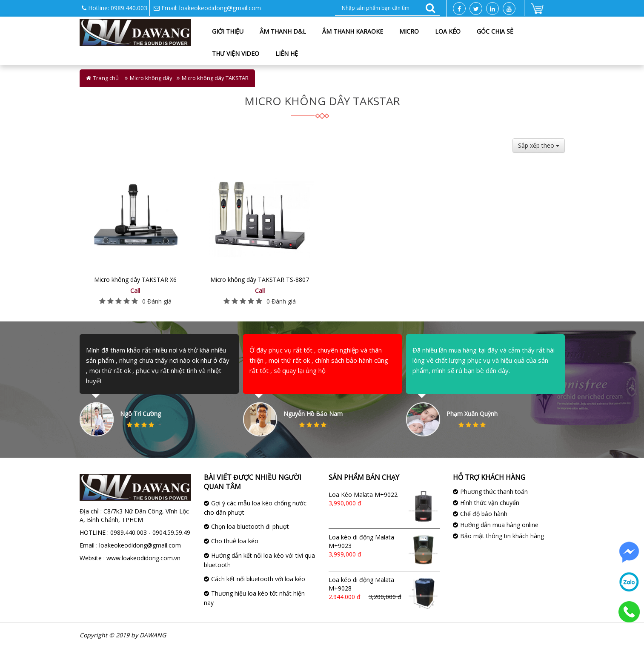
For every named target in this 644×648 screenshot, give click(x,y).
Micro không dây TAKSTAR (215, 78)
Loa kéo (448, 31)
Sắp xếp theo (539, 145)
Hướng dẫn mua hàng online (499, 525)
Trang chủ (106, 78)
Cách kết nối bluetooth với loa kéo (258, 579)
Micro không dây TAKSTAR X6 (135, 280)
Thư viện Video (236, 53)
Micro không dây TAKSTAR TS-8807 (260, 280)
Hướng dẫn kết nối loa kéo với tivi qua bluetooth (259, 560)
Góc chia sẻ (495, 31)
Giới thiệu (228, 31)
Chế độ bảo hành (484, 514)
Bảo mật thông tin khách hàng (502, 536)
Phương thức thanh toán (494, 492)
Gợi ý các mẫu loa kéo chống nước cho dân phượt (255, 508)
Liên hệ (287, 53)
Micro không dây (151, 78)
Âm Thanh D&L (283, 31)
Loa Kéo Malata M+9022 (363, 495)
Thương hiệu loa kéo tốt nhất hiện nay (254, 598)
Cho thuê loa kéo (235, 541)
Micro (409, 31)
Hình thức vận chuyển (490, 503)
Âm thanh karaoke (353, 31)
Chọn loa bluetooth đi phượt (250, 526)
